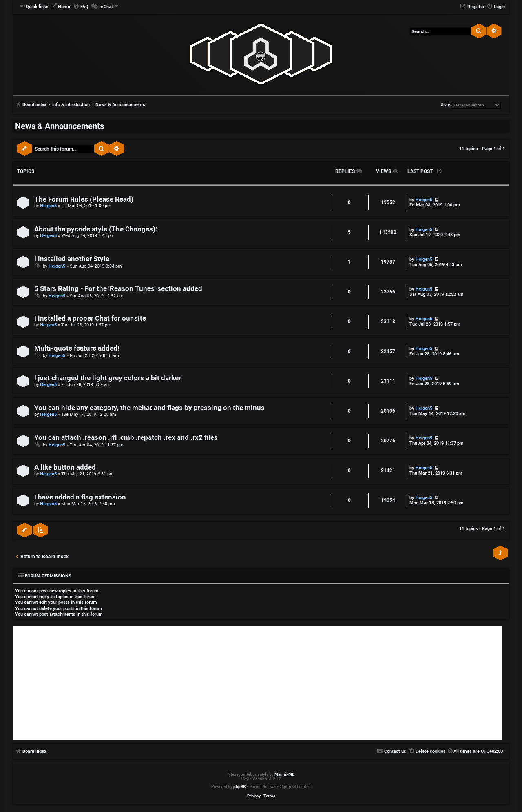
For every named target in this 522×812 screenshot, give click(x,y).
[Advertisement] (258, 683)
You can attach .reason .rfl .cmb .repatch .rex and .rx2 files (126, 438)
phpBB (239, 786)
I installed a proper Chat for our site (90, 318)
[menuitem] (60, 7)
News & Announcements (60, 126)
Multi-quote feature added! (77, 348)
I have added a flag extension (80, 497)
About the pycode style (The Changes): (96, 229)
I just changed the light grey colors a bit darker (108, 378)
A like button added (65, 467)
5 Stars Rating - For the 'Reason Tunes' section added (118, 289)
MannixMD (285, 774)
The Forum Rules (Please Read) (84, 199)
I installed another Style (72, 259)
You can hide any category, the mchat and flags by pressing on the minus (149, 408)
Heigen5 (48, 206)
